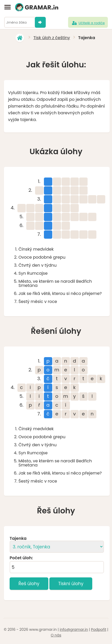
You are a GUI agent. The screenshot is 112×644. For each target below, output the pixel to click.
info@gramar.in (74, 629)
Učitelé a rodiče (88, 23)
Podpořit (99, 629)
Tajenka (18, 539)
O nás (56, 635)
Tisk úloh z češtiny (52, 38)
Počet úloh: (21, 558)
